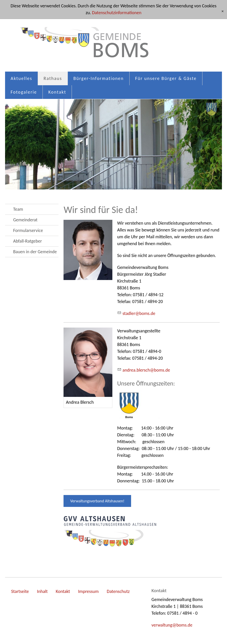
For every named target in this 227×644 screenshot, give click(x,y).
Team (18, 209)
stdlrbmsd (139, 313)
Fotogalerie (24, 92)
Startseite (20, 591)
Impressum (88, 591)
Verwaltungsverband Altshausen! (97, 501)
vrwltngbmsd (172, 625)
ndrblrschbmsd (146, 370)
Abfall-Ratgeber (27, 241)
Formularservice (28, 230)
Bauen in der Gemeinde (35, 252)
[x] (223, 12)
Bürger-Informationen (99, 78)
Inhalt (42, 591)
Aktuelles (21, 78)
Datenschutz (118, 591)
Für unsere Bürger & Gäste (166, 78)
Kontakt (57, 92)
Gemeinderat (25, 220)
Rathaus (53, 78)
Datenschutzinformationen (117, 13)
